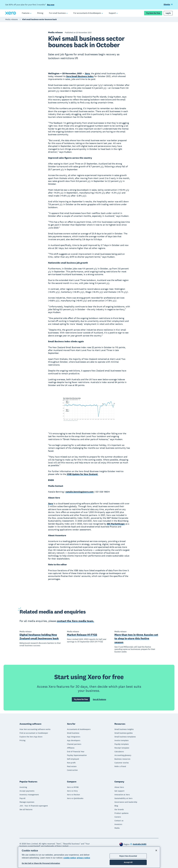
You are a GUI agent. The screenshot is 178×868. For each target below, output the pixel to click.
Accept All (128, 862)
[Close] (156, 850)
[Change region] (138, 844)
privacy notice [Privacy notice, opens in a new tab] (83, 858)
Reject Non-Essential (128, 856)
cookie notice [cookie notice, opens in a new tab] (70, 858)
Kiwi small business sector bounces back (39, 19)
